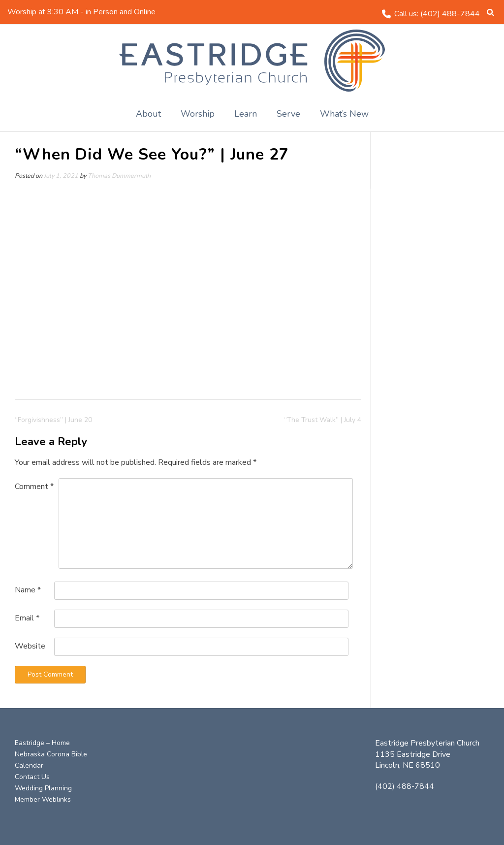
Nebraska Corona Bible (51, 754)
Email (27, 618)
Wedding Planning (43, 788)
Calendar (29, 765)
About (148, 114)
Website (30, 646)
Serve (288, 114)
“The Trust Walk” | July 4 (323, 420)
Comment (34, 487)
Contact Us (32, 777)
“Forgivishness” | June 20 (53, 420)
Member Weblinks (43, 799)
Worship (198, 114)
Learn (246, 114)
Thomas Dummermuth (119, 176)
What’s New (344, 114)
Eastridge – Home (42, 743)
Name (28, 590)
